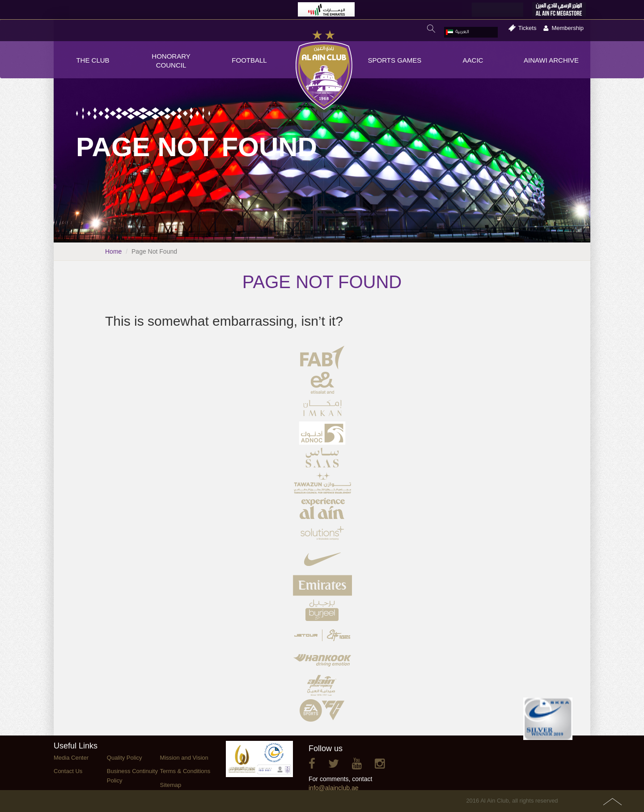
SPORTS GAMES (395, 60)
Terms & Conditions (185, 771)
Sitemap (171, 785)
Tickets (527, 28)
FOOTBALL (249, 60)
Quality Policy (125, 758)
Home (113, 251)
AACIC (473, 60)
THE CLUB (93, 60)
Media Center (71, 758)
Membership (568, 28)
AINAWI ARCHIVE (551, 60)
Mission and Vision (184, 758)
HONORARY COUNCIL (171, 61)
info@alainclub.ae (334, 788)
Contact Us (68, 771)
